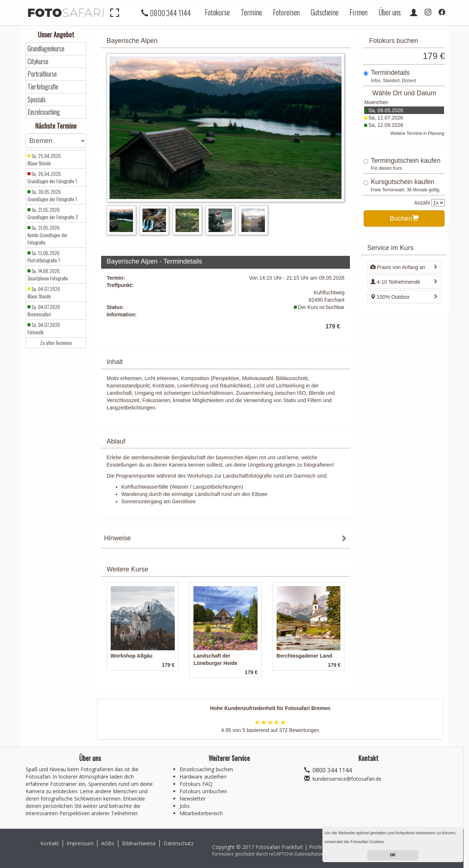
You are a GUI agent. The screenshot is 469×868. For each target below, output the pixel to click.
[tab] (226, 539)
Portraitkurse (42, 74)
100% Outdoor (390, 297)
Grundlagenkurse (46, 49)
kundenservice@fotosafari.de (347, 779)
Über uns (390, 12)
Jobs (185, 806)
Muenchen (376, 102)
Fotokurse (217, 12)
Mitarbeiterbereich (201, 813)
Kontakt (50, 843)
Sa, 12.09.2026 (386, 125)
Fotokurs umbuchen (203, 791)
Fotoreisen (286, 12)
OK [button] (393, 855)
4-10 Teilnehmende (395, 282)
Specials (37, 100)
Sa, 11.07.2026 (386, 118)
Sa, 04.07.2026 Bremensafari (44, 310)
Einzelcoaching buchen (206, 769)
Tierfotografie (43, 87)
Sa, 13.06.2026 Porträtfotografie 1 (44, 257)
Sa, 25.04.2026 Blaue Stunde (44, 159)
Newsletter (193, 799)
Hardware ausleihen (203, 777)
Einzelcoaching (44, 112)
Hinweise (117, 538)
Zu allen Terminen (56, 343)
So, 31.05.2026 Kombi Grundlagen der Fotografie (47, 235)
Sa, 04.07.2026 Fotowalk (44, 328)
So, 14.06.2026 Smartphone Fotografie (48, 275)
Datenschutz (178, 843)
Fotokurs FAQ (196, 784)
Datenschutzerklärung (317, 854)
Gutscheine (325, 12)
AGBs (108, 843)
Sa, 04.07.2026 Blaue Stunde (44, 293)
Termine (251, 12)
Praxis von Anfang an (398, 267)
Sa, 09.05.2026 (386, 110)
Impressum (80, 843)
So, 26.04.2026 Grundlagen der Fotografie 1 (52, 177)
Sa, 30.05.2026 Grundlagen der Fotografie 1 (52, 195)
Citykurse (38, 61)
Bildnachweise (139, 843)
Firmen (359, 12)
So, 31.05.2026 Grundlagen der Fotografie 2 (53, 213)
